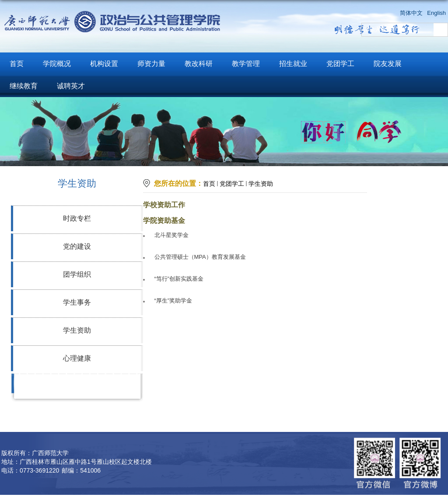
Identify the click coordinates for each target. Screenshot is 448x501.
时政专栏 (77, 218)
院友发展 (388, 64)
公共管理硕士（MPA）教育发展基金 (200, 257)
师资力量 (151, 64)
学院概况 (57, 64)
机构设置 (104, 64)
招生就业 (293, 64)
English (436, 13)
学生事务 (77, 302)
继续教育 (24, 86)
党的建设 (77, 246)
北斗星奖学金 (171, 235)
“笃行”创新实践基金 (179, 279)
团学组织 (77, 274)
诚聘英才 (71, 86)
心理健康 (77, 358)
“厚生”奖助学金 (173, 301)
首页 (17, 64)
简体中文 (411, 13)
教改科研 (199, 64)
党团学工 (340, 64)
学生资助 (77, 330)
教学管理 (246, 64)
